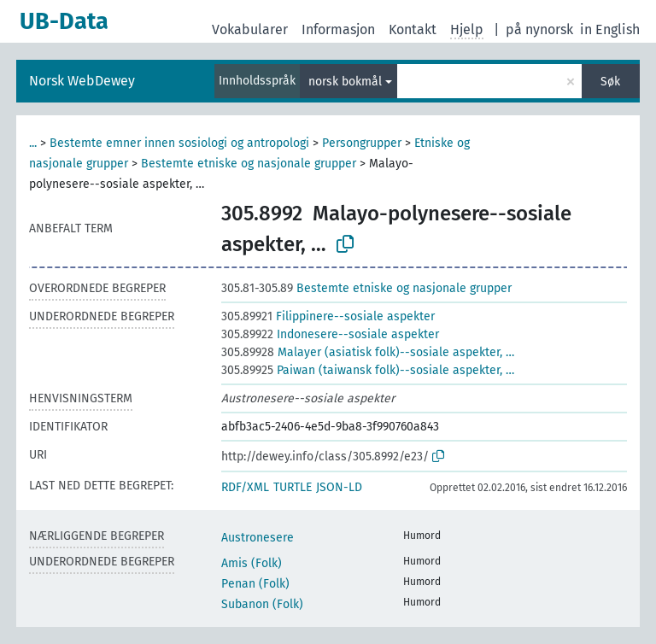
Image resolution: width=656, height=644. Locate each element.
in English (610, 29)
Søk (610, 82)
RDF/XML (245, 487)
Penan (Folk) (255, 584)
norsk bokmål (345, 82)
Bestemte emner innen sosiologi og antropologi (179, 143)
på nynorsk (539, 29)
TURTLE (293, 487)
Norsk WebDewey (82, 81)
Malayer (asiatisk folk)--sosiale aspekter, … (368, 352)
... (33, 143)
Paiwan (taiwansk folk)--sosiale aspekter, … (368, 370)
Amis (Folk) (252, 563)
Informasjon (338, 29)
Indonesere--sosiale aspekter (330, 334)
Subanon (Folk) (262, 604)
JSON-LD (339, 487)
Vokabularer (250, 29)
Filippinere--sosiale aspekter (328, 316)
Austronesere (258, 538)
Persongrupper (362, 143)
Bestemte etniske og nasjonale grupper (249, 164)
